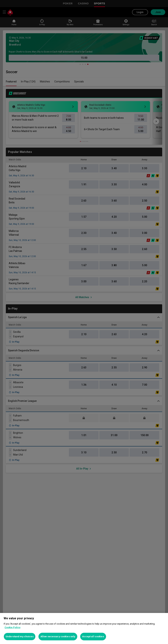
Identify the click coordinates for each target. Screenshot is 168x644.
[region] (84, 628)
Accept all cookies (93, 636)
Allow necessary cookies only (58, 636)
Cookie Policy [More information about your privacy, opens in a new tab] (12, 627)
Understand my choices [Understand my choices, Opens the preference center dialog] (20, 636)
